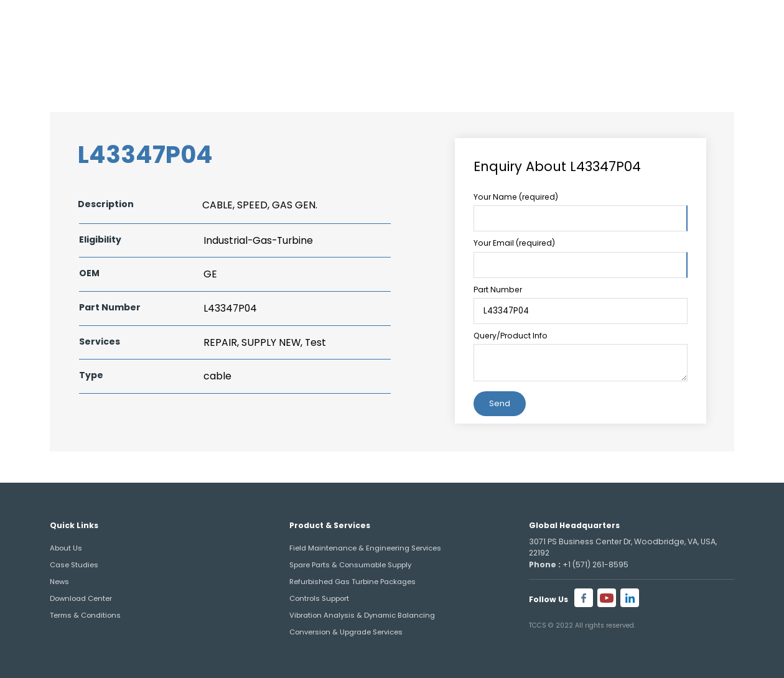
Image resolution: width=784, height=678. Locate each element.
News (59, 582)
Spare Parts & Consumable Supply (350, 565)
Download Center (81, 598)
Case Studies (74, 565)
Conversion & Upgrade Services (346, 632)
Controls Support (319, 598)
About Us (66, 548)
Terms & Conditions (85, 615)
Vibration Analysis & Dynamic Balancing (362, 615)
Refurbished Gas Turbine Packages (352, 582)
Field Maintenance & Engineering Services (365, 548)
